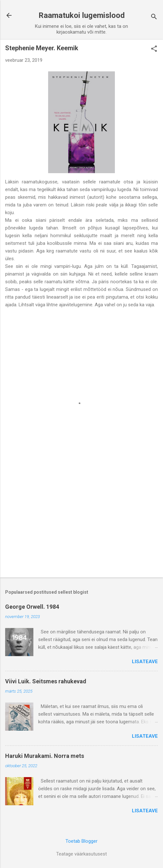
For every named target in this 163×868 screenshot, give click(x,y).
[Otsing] (154, 17)
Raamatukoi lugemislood (82, 15)
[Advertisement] (81, 522)
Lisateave (145, 662)
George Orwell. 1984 (32, 607)
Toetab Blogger (81, 841)
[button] (154, 49)
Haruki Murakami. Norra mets (45, 756)
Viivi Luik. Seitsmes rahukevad (46, 681)
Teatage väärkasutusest (81, 854)
